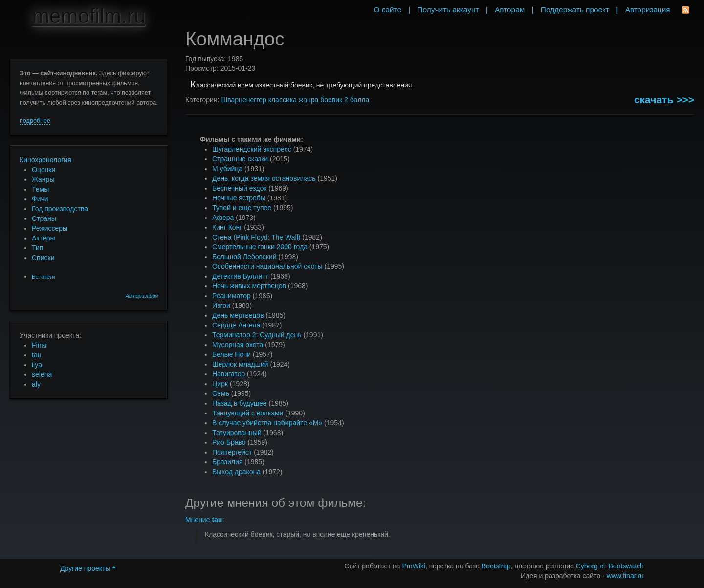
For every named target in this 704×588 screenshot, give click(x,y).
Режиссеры (50, 228)
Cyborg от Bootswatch (610, 566)
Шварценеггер (243, 100)
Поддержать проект (575, 10)
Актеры (44, 238)
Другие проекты (88, 568)
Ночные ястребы (239, 198)
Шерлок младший (240, 364)
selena (42, 374)
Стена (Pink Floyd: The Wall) (256, 237)
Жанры (43, 179)
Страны (44, 218)
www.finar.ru (625, 576)
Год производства (60, 209)
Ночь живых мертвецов (249, 286)
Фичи (40, 199)
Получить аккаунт (448, 10)
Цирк (220, 384)
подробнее (35, 121)
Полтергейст (232, 452)
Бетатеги (43, 276)
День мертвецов (238, 315)
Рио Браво (229, 442)
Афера (223, 218)
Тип (37, 248)
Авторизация (142, 296)
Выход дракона (236, 472)
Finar (40, 345)
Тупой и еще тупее (242, 208)
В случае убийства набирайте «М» (267, 423)
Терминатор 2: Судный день (257, 335)
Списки (43, 258)
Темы (40, 189)
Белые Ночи (231, 354)
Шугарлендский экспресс (252, 149)
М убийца (227, 169)
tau (36, 355)
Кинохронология (45, 160)
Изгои (221, 305)
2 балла (357, 100)
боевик (331, 100)
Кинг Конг (227, 227)
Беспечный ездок (239, 188)
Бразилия (227, 462)
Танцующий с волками (248, 413)
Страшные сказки (240, 159)
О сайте (387, 10)
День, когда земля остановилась (264, 178)
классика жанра (294, 100)
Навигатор (229, 374)
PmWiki (414, 566)
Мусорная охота (238, 345)
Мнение (204, 520)
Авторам (510, 10)
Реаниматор (231, 296)
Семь (221, 393)
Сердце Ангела (236, 325)
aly (36, 384)
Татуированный (237, 433)
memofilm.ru (89, 16)
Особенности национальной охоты (267, 266)
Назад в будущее (240, 403)
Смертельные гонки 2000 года (260, 247)
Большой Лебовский (244, 257)
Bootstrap (496, 566)
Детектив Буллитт (240, 276)
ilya (37, 365)
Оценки (44, 170)
